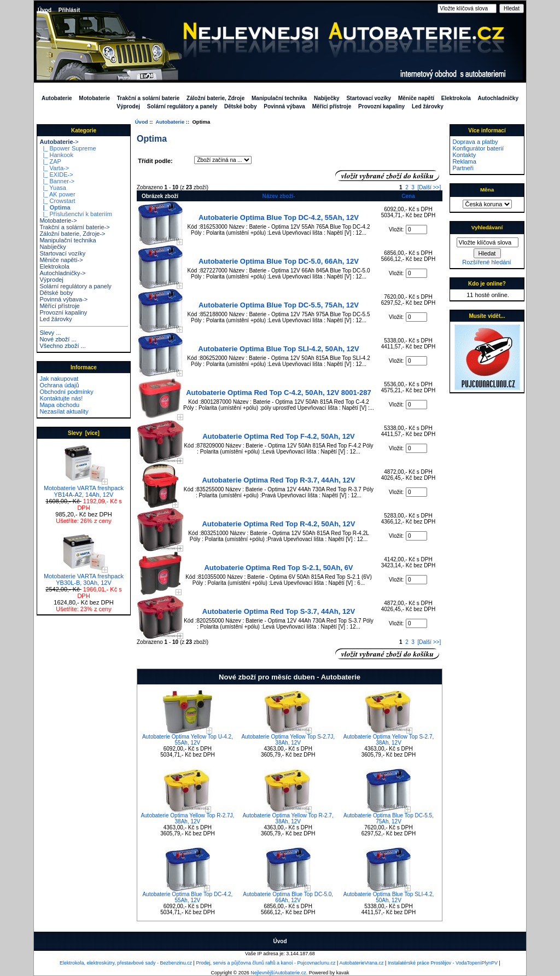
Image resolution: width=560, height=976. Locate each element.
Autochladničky (498, 98)
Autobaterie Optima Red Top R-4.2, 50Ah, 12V (278, 524)
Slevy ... (50, 333)
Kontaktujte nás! (61, 398)
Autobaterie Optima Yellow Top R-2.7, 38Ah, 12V (288, 818)
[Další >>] (429, 187)
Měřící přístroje (332, 106)
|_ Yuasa (53, 188)
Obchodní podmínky (66, 392)
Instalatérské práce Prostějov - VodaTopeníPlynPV (443, 963)
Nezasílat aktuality (64, 411)
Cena (408, 196)
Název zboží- (278, 196)
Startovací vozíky (369, 98)
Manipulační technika (279, 98)
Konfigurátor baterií (478, 148)
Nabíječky (327, 98)
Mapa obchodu (59, 405)
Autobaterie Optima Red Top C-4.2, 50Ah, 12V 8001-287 (279, 393)
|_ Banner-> (57, 181)
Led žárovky (428, 106)
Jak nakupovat (59, 379)
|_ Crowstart (57, 201)
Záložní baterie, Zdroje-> (72, 234)
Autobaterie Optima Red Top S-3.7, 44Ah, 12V (279, 611)
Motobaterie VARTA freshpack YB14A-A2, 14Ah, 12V (84, 489)
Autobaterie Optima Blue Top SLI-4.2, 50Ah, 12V (278, 349)
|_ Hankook (56, 155)
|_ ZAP (50, 161)
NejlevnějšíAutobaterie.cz (278, 973)
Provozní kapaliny (381, 106)
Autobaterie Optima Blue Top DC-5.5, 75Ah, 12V (279, 305)
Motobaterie (94, 98)
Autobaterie (170, 122)
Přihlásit (69, 10)
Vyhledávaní (487, 227)
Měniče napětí (416, 98)
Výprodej (128, 106)
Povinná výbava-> (63, 299)
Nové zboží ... (58, 339)
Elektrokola (456, 98)
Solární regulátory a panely (182, 106)
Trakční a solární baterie (148, 98)
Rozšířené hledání (486, 262)
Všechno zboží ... (62, 346)
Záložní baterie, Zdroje (215, 98)
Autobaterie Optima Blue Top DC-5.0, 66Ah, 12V (279, 261)
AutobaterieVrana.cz (361, 963)
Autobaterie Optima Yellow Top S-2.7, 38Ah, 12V (389, 740)
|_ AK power (57, 194)
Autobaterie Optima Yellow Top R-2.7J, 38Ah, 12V (187, 818)
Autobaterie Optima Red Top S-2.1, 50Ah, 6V (278, 568)
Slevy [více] (84, 433)
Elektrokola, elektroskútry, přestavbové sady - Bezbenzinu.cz (126, 963)
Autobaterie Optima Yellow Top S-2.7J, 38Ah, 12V (288, 740)
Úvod (45, 10)
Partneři (463, 168)
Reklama (464, 161)
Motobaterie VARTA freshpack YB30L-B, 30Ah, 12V (84, 577)
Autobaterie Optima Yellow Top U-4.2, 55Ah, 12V (188, 740)
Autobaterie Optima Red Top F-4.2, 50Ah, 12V (279, 436)
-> (59, 142)
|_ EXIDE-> (56, 175)
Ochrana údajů (59, 385)
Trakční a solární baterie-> (74, 227)
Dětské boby (240, 106)
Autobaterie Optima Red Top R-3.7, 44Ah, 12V (278, 480)
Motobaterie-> (58, 220)
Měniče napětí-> (61, 260)
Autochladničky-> (62, 273)
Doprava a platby (475, 142)
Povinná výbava (284, 106)
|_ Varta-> (54, 168)
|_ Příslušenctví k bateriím (75, 214)
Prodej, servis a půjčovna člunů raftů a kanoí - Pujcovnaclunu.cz (266, 963)
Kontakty (464, 155)
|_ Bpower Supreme (68, 148)
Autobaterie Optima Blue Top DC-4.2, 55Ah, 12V (279, 217)
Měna (487, 190)
